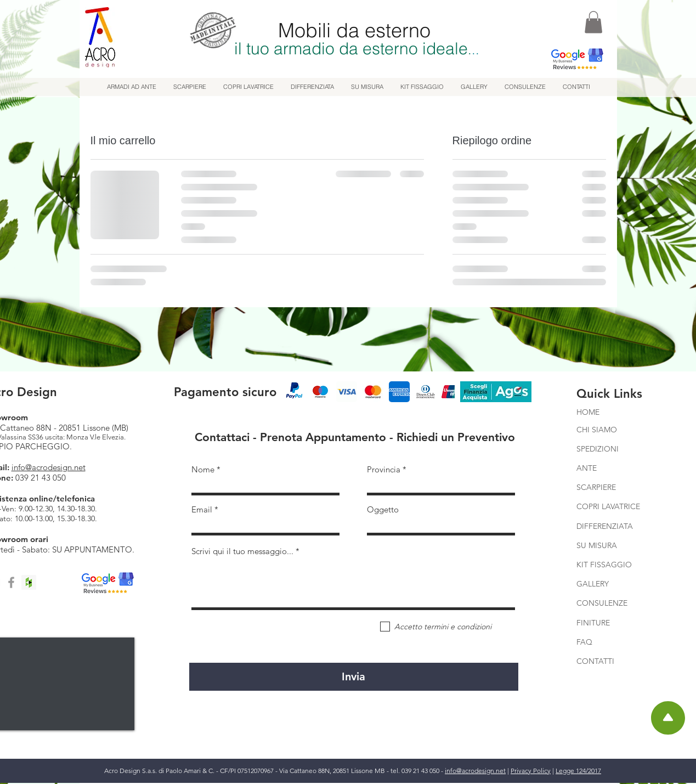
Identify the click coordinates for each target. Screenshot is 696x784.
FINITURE (593, 623)
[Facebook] (11, 582)
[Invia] (354, 677)
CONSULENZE (602, 603)
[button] (593, 22)
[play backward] (297, 392)
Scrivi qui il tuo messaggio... (242, 551)
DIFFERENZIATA (605, 526)
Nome (203, 469)
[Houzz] (29, 582)
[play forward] (441, 392)
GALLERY (593, 584)
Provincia (384, 469)
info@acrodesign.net (49, 467)
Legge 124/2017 (578, 771)
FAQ (585, 642)
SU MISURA (597, 545)
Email (202, 509)
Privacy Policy (531, 771)
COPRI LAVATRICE (608, 506)
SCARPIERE (596, 487)
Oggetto (383, 509)
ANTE (587, 468)
